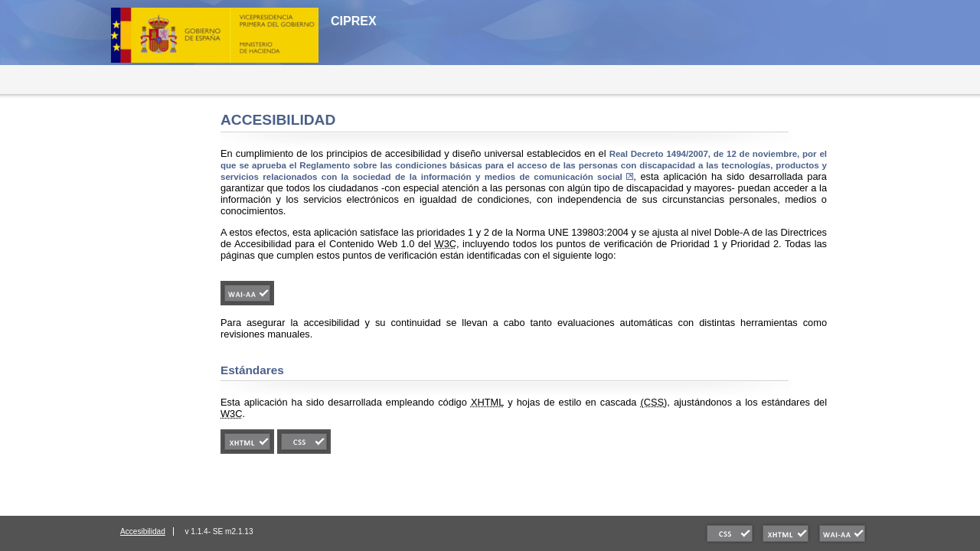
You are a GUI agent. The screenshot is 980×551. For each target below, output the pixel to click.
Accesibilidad (143, 531)
